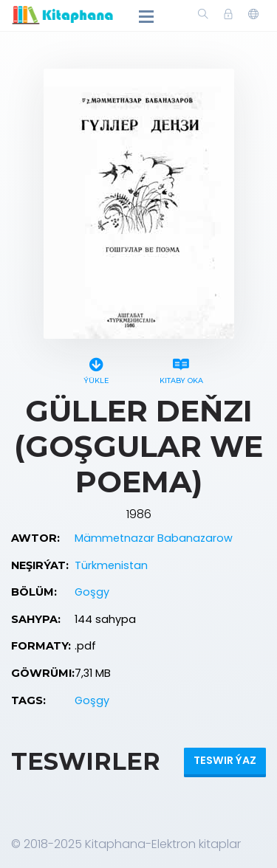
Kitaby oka (181, 369)
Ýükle (96, 369)
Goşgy (92, 592)
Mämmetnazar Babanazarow (154, 538)
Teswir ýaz (225, 760)
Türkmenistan (111, 565)
